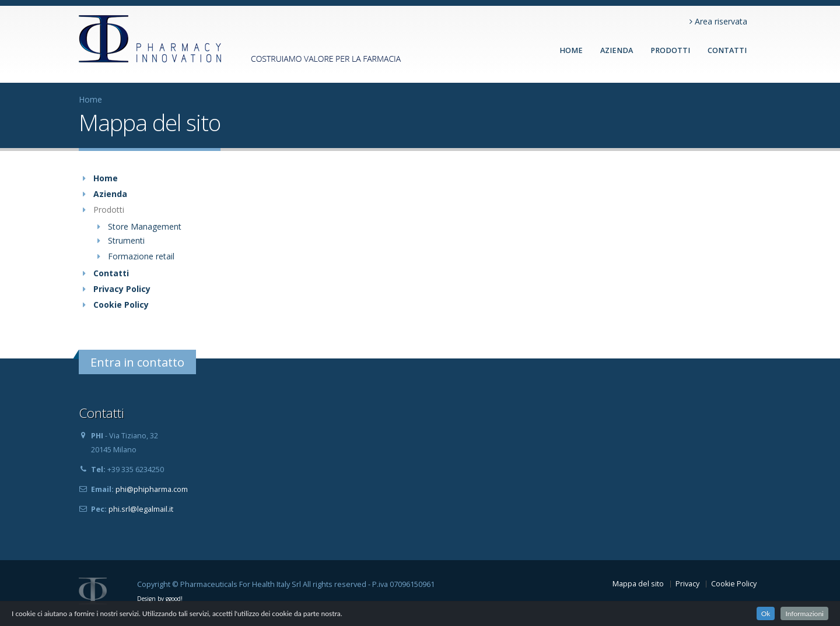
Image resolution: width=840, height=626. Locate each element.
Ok (766, 613)
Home (571, 50)
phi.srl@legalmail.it (141, 509)
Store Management (145, 226)
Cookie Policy (121, 305)
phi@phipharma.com (152, 489)
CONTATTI (727, 50)
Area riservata (718, 21)
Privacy (687, 584)
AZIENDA (617, 50)
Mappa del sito (638, 584)
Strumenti (126, 240)
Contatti (111, 273)
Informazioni (804, 613)
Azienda (110, 194)
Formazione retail (141, 256)
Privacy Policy (122, 289)
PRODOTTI (670, 50)
